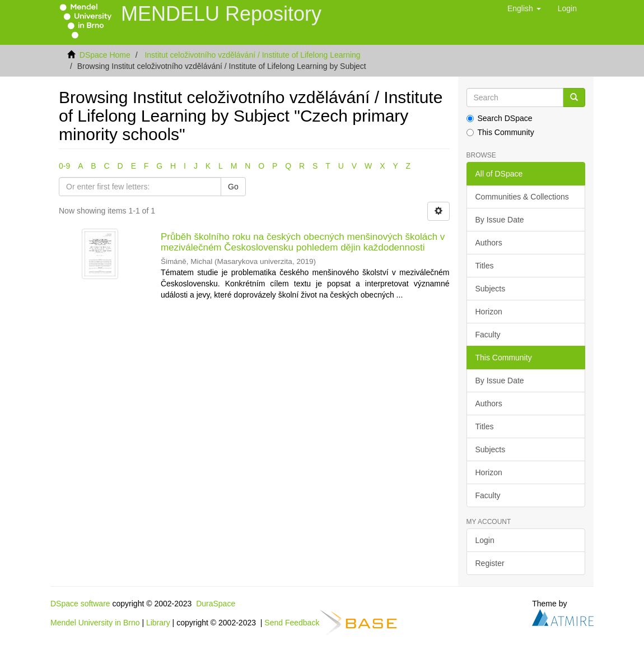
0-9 (64, 166)
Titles (485, 266)
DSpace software (80, 604)
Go (233, 187)
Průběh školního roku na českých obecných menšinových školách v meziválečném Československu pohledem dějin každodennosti (303, 242)
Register (490, 563)
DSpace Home (105, 55)
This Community (500, 132)
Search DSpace (500, 118)
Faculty (488, 335)
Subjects (491, 289)
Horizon (489, 312)
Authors (489, 243)
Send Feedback (292, 623)
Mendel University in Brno (95, 623)
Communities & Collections (522, 197)
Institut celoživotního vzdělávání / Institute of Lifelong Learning (252, 55)
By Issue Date (500, 220)
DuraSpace (216, 604)
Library (158, 623)
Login (485, 540)
